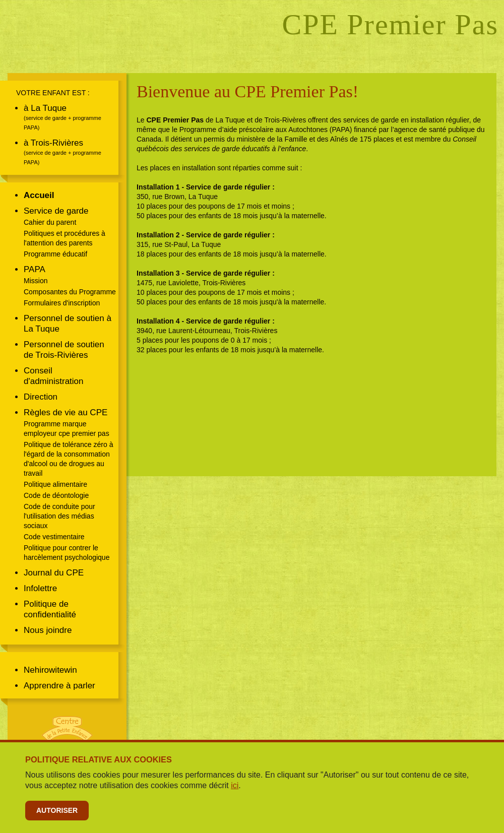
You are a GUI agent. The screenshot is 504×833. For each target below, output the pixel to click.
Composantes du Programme (70, 292)
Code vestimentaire (54, 537)
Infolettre (40, 588)
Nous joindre (48, 630)
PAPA (35, 269)
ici (235, 785)
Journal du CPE (54, 573)
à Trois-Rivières (53, 143)
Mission (36, 281)
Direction (41, 397)
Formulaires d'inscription (62, 303)
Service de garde (56, 211)
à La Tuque (45, 108)
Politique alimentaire (55, 484)
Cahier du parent (50, 222)
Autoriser (57, 810)
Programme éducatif (55, 254)
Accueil (39, 195)
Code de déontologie (56, 495)
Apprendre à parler (59, 686)
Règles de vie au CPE (66, 412)
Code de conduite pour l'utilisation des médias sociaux (59, 516)
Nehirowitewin (50, 670)
